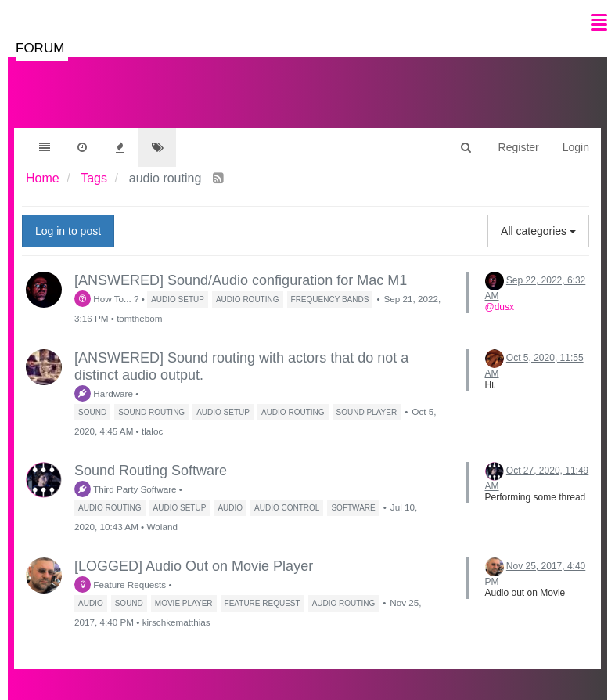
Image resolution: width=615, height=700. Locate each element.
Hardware (104, 393)
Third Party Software (126, 489)
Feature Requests (120, 585)
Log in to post (68, 231)
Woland (162, 527)
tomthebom (139, 318)
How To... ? (107, 299)
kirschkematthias (176, 622)
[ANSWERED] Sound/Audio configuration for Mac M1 (241, 280)
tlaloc (152, 431)
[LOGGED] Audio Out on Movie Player (194, 566)
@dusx (500, 307)
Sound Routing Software (151, 471)
